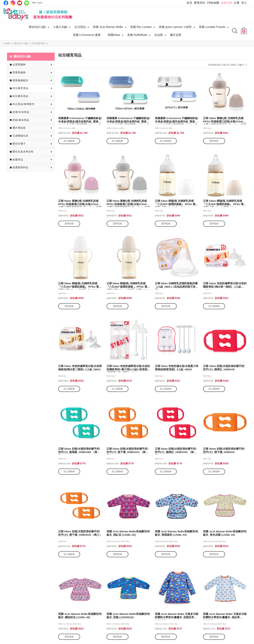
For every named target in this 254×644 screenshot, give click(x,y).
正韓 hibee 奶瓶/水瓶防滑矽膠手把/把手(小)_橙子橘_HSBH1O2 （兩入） (127, 451)
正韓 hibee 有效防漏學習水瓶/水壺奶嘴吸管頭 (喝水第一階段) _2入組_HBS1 (225, 286)
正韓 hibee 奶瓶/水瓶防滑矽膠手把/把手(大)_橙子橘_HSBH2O (224, 450)
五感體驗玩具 (20, 136)
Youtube (20, 3)
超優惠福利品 (20, 167)
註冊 (237, 3)
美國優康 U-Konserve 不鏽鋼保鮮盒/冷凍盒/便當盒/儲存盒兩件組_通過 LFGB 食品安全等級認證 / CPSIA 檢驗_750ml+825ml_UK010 (128, 120)
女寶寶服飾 (19, 64)
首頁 (189, 3)
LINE (27, 3)
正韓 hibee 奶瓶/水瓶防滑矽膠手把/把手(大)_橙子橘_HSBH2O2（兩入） (80, 533)
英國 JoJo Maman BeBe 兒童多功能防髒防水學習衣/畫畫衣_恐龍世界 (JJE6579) (177, 616)
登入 (244, 3)
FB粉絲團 (213, 3)
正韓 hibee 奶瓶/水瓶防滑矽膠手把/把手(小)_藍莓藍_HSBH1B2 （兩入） (79, 451)
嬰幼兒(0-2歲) (37, 27)
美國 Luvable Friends (212, 27)
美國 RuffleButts (137, 35)
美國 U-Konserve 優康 (87, 35)
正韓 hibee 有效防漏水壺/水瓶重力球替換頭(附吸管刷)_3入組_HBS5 (177, 368)
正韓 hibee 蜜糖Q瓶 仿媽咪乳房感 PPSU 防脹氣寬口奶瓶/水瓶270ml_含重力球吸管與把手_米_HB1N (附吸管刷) (225, 120)
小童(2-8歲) (60, 27)
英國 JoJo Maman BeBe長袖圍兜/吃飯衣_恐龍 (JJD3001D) (128, 616)
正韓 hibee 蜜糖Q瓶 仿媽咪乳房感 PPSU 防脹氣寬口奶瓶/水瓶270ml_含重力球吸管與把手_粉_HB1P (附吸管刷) (80, 203)
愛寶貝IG (200, 3)
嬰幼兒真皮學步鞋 (23, 152)
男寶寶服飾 (19, 72)
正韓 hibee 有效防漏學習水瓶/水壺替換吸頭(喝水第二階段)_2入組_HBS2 (80, 368)
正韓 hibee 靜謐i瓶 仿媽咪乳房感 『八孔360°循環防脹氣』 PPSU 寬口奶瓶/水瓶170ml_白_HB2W (176, 203)
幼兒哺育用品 (20, 88)
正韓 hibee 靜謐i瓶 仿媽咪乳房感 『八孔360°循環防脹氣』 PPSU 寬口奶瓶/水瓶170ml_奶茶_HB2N (225, 203)
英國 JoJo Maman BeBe (108, 27)
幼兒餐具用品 (20, 96)
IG (13, 3)
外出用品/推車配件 (24, 104)
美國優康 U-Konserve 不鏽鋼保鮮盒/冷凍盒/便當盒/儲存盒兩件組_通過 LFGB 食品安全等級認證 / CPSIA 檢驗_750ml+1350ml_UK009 (80, 120)
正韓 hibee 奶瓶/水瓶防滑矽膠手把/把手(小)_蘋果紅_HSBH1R (224, 368)
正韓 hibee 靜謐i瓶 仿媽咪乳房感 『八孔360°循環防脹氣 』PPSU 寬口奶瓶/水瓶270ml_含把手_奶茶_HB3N (128, 286)
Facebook (6, 3)
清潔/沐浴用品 (21, 112)
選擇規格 (214, 141)
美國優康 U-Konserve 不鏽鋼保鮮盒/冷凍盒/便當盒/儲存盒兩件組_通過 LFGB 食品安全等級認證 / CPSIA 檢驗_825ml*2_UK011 (177, 120)
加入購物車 (69, 141)
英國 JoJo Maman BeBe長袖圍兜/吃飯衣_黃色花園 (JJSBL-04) (225, 533)
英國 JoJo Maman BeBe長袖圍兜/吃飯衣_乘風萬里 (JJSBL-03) (177, 533)
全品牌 (159, 35)
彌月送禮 (176, 35)
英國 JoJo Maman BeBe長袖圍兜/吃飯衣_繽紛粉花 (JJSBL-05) (80, 616)
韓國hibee (114, 35)
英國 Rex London (141, 27)
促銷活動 (226, 3)
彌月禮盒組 (19, 128)
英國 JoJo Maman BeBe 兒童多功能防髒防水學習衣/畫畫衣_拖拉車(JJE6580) (225, 616)
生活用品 (80, 27)
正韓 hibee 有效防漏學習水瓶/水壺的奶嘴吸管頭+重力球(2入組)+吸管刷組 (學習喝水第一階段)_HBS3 (128, 368)
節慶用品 (18, 160)
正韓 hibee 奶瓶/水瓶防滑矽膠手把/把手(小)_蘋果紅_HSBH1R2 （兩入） (176, 451)
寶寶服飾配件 (20, 80)
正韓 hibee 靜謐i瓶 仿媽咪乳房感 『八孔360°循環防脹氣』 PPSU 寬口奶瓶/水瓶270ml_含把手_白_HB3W (80, 286)
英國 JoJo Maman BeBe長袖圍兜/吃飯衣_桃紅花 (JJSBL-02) (128, 533)
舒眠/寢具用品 (21, 120)
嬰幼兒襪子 (19, 144)
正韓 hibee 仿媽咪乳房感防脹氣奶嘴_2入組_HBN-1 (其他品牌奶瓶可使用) (176, 286)
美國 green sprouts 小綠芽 (175, 27)
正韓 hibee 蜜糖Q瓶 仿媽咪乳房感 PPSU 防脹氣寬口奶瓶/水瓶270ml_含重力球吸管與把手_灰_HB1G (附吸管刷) (128, 203)
